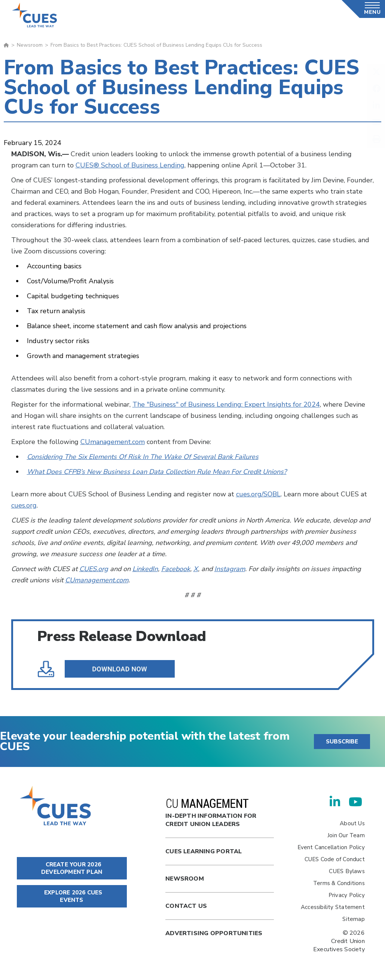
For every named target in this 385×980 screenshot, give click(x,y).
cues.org (24, 505)
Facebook (176, 569)
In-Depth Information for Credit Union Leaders (211, 813)
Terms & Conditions (339, 883)
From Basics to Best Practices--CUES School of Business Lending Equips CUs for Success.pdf (113, 669)
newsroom (185, 879)
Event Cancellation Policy (331, 847)
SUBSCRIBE (342, 742)
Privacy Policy (347, 895)
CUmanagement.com (113, 442)
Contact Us (186, 906)
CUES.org (94, 569)
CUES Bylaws (347, 871)
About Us (352, 823)
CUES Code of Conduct (335, 859)
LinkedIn (145, 569)
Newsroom (30, 45)
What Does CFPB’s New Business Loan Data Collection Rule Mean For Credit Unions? (157, 472)
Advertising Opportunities (214, 933)
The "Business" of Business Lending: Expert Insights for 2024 (226, 404)
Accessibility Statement (333, 907)
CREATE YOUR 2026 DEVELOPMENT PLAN (72, 868)
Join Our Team (346, 835)
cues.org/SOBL (258, 494)
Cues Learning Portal (204, 851)
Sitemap (353, 919)
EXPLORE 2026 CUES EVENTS (72, 896)
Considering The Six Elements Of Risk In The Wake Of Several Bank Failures (143, 457)
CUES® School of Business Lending (130, 165)
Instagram (230, 569)
